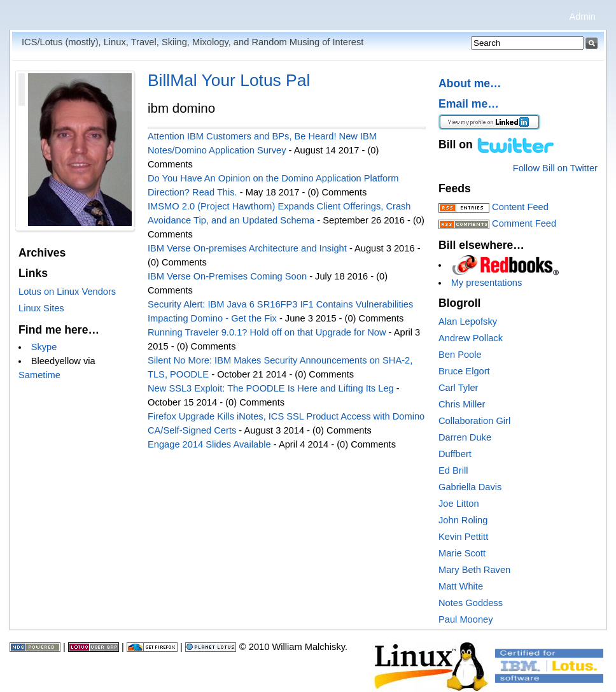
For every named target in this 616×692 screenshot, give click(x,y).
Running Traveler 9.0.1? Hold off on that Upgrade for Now (267, 332)
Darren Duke (465, 437)
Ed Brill (453, 470)
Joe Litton (459, 504)
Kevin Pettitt (463, 537)
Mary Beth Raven (474, 570)
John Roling (463, 520)
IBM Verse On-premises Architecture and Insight (247, 248)
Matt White (461, 586)
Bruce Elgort (464, 371)
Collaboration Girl (474, 421)
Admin (582, 17)
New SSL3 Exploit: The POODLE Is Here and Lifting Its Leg (271, 388)
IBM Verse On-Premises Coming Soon (227, 276)
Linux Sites (41, 308)
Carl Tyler (458, 388)
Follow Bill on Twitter (555, 168)
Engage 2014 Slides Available (209, 444)
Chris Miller (462, 404)
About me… (470, 83)
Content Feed (520, 207)
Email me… (469, 104)
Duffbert (455, 454)
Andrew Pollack (471, 338)
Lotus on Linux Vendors (67, 292)
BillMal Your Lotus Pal (229, 80)
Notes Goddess (471, 603)
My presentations (487, 283)
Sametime (39, 375)
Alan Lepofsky (468, 321)
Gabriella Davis (470, 487)
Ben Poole (460, 355)
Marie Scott (462, 553)
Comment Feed (524, 223)
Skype (44, 347)
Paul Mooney (466, 619)
